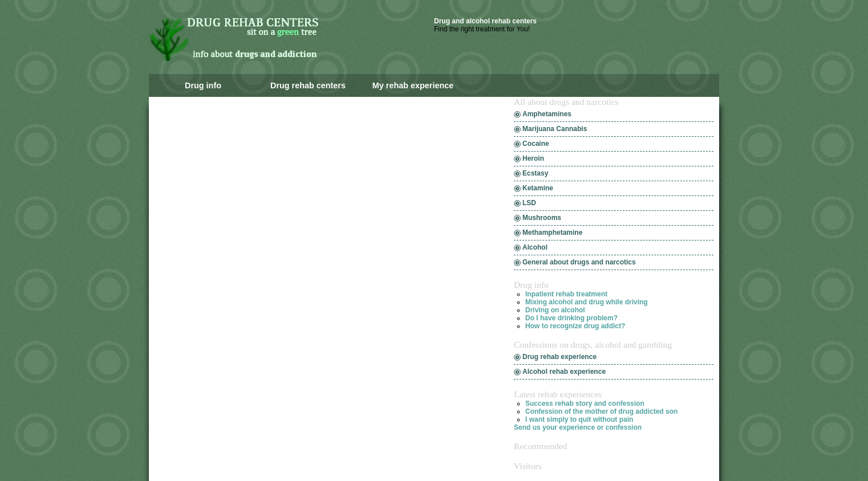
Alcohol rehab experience (564, 372)
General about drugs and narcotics (579, 262)
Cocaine (536, 144)
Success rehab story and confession (585, 403)
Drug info (203, 85)
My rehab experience (413, 85)
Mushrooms (542, 218)
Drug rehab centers (308, 85)
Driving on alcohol (555, 310)
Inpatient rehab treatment (566, 294)
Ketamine (538, 188)
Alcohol (535, 247)
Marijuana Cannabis (555, 129)
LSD (529, 203)
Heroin (533, 158)
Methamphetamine (552, 233)
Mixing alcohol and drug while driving (587, 302)
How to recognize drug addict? (575, 326)
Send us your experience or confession (578, 427)
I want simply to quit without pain (579, 419)
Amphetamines (547, 114)
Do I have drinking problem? (571, 318)
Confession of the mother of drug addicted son (601, 411)
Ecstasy (535, 173)
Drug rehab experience (559, 357)
